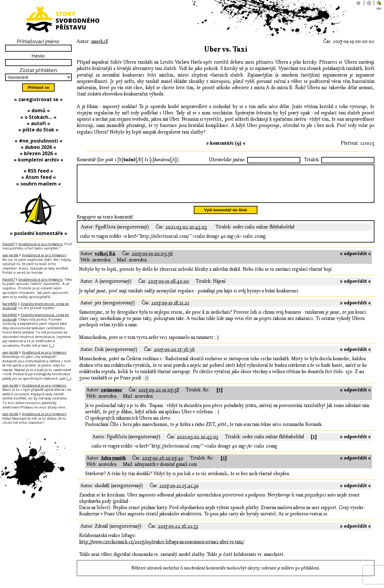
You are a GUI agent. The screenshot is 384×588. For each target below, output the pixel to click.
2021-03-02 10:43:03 (186, 234)
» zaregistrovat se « (38, 99)
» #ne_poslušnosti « (39, 141)
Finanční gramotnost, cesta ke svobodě (36, 306)
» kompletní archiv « (39, 160)
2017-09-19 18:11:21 (170, 310)
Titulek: (312, 160)
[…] (52, 345)
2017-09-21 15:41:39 (179, 493)
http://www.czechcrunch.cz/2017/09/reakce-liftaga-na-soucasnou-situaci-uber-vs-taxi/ (162, 549)
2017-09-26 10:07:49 (163, 465)
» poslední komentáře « (39, 233)
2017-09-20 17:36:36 (174, 357)
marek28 (100, 41)
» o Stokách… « (38, 117)
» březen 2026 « (38, 153)
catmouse (111, 397)
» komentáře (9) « (226, 143)
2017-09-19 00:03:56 (152, 261)
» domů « (39, 110)
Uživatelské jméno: (227, 160)
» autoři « (38, 123)
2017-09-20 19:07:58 (159, 397)
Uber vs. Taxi (226, 49)
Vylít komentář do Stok (226, 217)
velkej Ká (105, 261)
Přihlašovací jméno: (38, 41)
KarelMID (10, 304)
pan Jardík (10, 255)
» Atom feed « (39, 177)
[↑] (219, 397)
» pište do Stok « (38, 130)
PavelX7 (9, 244)
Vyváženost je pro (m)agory (40, 244)
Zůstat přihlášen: (39, 70)
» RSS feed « (38, 171)
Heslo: (38, 56)
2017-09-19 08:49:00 (168, 288)
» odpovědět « (355, 261)
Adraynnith (113, 465)
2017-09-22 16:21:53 (178, 533)
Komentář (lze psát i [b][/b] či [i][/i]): (128, 160)
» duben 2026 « (38, 147)
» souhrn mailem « (39, 184)
